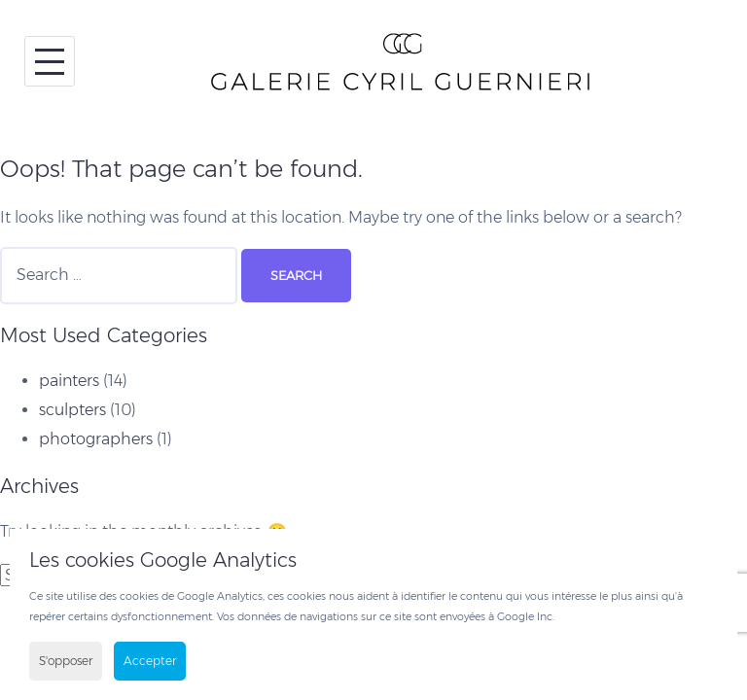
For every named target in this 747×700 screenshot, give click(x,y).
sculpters (72, 410)
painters (69, 381)
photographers (96, 439)
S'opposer (66, 661)
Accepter (150, 661)
